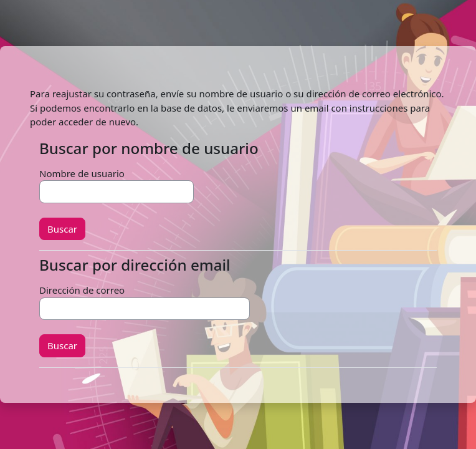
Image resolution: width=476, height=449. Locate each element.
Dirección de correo (82, 290)
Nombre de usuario (82, 173)
